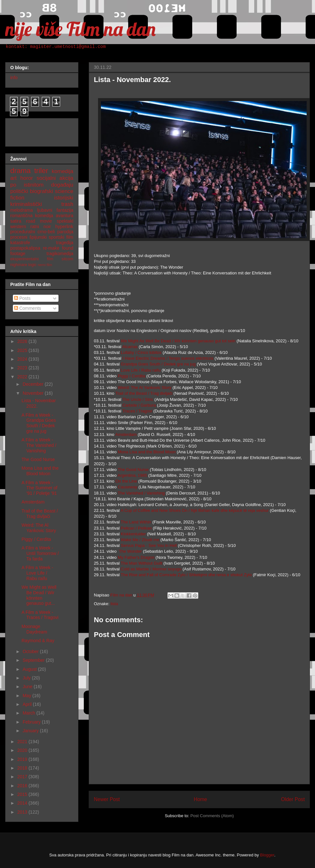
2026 (23, 341)
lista (114, 604)
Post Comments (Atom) (212, 816)
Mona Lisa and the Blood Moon (147, 452)
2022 (23, 377)
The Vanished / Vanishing (141, 493)
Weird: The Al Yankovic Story (144, 388)
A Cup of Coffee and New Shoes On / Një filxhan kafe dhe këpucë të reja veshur (195, 510)
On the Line (126, 481)
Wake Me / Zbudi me (140, 540)
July (27, 678)
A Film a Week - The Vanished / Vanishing (39, 445)
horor (27, 178)
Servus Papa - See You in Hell (149, 545)
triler (41, 171)
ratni (35, 226)
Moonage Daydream (34, 629)
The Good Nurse (133, 470)
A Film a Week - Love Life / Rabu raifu (37, 573)
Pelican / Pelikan (136, 528)
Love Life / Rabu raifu (141, 370)
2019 (23, 759)
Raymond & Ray (38, 641)
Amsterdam (127, 434)
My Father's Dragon (136, 557)
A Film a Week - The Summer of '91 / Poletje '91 (39, 488)
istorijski (64, 198)
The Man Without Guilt (142, 563)
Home (201, 799)
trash (67, 204)
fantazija (65, 210)
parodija (65, 232)
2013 (23, 812)
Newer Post (107, 799)
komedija (63, 171)
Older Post (293, 799)
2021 (23, 742)
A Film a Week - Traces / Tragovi (40, 615)
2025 (23, 350)
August (30, 669)
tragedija (65, 243)
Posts (22, 298)
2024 (23, 359)
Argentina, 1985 (132, 475)
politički (19, 191)
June (28, 687)
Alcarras (130, 347)
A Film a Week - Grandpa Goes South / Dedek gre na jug (39, 423)
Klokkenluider (134, 534)
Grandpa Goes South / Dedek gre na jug (158, 364)
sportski (57, 237)
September (34, 660)
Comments (28, 308)
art (14, 178)
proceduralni (23, 232)
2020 (23, 750)
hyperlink (64, 226)
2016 (23, 786)
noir (47, 226)
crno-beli (46, 232)
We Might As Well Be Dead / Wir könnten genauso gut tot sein (178, 341)
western (18, 226)
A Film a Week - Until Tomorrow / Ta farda (40, 553)
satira (16, 221)
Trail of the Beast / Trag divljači (144, 393)
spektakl (65, 221)
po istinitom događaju (42, 185)
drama (20, 171)
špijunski (38, 237)
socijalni (46, 178)
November (33, 393)
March (29, 713)
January (31, 731)
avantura (65, 216)
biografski (41, 191)
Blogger (267, 855)
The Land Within (136, 522)
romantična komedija (32, 216)
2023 (23, 368)
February (32, 722)
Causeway (128, 487)
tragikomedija (60, 254)
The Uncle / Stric (138, 399)
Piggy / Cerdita (131, 376)
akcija (66, 178)
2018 (23, 768)
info (14, 78)
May (27, 696)
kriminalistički (26, 204)
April (28, 704)
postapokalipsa (25, 248)
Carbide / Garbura (139, 405)
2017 (23, 777)
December (33, 384)
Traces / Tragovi (137, 411)
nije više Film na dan (80, 29)
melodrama (22, 210)
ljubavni (45, 210)
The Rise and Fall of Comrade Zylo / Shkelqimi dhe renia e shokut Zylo (186, 575)
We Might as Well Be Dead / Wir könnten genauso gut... (39, 595)
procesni (19, 237)
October (31, 651)
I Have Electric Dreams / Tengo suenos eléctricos (168, 358)
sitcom (67, 259)
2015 (23, 794)
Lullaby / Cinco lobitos (141, 352)
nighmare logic (23, 265)
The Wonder (130, 551)
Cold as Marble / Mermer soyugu (151, 569)
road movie (39, 221)
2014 (23, 803)
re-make (51, 248)
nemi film (45, 265)
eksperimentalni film (32, 259)
